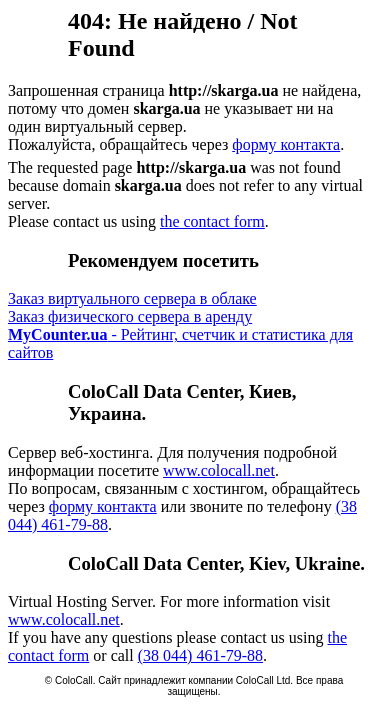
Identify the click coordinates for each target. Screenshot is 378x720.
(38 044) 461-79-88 (200, 655)
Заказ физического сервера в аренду (130, 316)
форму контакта (286, 144)
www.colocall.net (219, 470)
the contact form (212, 221)
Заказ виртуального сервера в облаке (132, 298)
